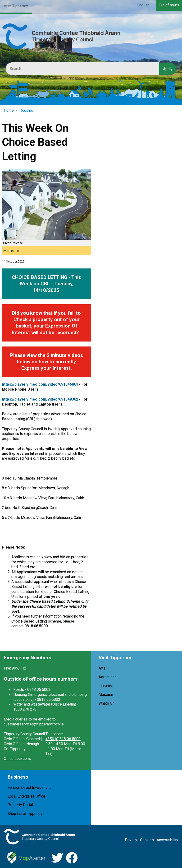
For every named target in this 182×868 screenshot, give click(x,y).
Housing (26, 110)
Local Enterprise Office (26, 796)
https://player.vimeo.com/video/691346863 (40, 384)
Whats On (107, 703)
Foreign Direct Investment (29, 787)
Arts (102, 668)
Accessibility (167, 840)
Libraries (106, 686)
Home (9, 110)
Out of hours (169, 5)
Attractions (108, 677)
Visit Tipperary (16, 6)
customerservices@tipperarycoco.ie (34, 724)
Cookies (147, 840)
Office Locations (17, 759)
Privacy (131, 840)
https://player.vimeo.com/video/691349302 (40, 399)
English (143, 5)
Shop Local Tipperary (25, 814)
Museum (106, 695)
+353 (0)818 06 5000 (63, 739)
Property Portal (20, 805)
